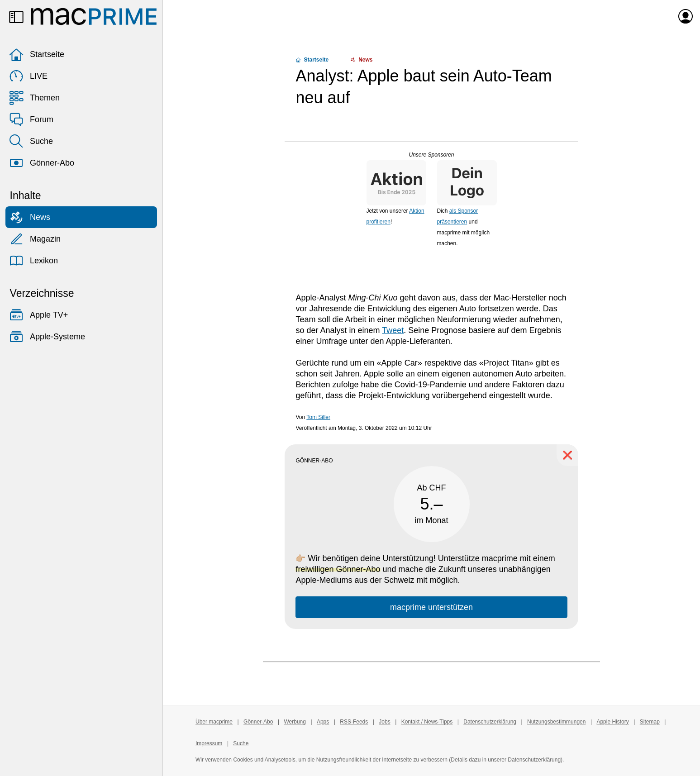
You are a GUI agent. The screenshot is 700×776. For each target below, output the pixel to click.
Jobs (384, 722)
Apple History (612, 722)
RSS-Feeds (354, 722)
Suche (31, 141)
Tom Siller (318, 417)
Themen (34, 98)
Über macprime (214, 722)
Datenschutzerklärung (490, 722)
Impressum (209, 743)
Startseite (37, 54)
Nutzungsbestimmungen (556, 722)
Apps (323, 722)
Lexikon (33, 261)
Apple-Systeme (47, 337)
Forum (31, 119)
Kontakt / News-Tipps (427, 722)
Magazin (35, 239)
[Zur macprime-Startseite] (94, 16)
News (30, 217)
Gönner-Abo (42, 163)
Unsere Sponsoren (431, 155)
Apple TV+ (38, 315)
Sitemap (650, 722)
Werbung (295, 722)
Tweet (393, 330)
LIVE (28, 76)
